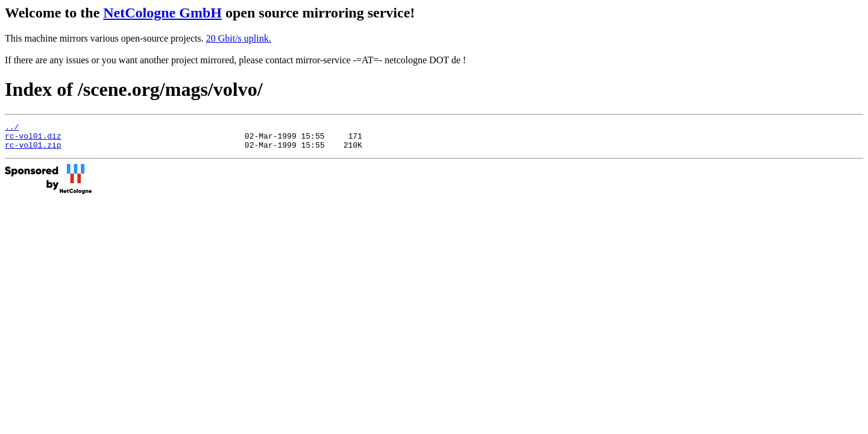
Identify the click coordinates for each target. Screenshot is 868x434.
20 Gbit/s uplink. (239, 38)
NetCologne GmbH (162, 13)
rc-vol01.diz (33, 139)
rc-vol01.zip (33, 150)
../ (12, 128)
